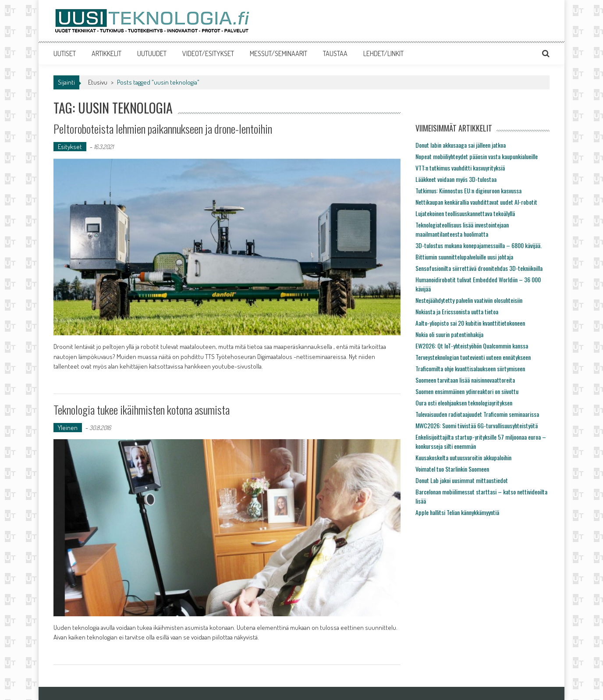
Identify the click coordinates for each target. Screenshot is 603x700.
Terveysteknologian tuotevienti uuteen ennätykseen (473, 357)
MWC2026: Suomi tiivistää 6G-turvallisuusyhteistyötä (477, 425)
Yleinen (68, 428)
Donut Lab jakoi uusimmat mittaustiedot (462, 480)
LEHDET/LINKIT (383, 53)
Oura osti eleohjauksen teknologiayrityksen (464, 403)
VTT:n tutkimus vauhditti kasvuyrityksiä (460, 168)
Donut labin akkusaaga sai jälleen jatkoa (461, 145)
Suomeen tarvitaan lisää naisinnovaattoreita (465, 380)
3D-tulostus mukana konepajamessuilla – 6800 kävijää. (479, 245)
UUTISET (65, 53)
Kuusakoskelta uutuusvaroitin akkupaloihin (463, 457)
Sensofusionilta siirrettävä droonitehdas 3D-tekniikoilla (479, 268)
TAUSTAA (335, 53)
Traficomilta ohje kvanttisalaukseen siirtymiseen (470, 368)
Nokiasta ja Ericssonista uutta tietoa (457, 311)
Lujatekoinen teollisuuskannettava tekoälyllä (465, 213)
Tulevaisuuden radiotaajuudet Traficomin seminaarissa (477, 414)
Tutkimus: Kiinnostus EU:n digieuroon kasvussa (468, 190)
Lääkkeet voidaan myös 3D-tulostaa (456, 179)
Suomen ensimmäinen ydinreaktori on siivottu (467, 391)
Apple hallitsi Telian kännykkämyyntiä (457, 512)
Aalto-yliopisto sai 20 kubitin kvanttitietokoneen (470, 323)
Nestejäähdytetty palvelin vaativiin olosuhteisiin (469, 300)
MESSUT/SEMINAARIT (278, 53)
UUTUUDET (152, 53)
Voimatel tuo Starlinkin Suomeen (452, 469)
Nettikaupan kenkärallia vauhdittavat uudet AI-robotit (476, 202)
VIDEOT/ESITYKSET (208, 53)
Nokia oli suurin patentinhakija (449, 334)
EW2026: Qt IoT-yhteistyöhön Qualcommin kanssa (472, 346)
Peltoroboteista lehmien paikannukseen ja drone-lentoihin (163, 129)
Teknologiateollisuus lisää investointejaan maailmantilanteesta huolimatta (462, 229)
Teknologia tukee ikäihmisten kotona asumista (142, 410)
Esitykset (70, 147)
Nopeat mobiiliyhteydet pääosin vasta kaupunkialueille (477, 156)
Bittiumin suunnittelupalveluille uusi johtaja (464, 257)
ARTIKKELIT (106, 53)
